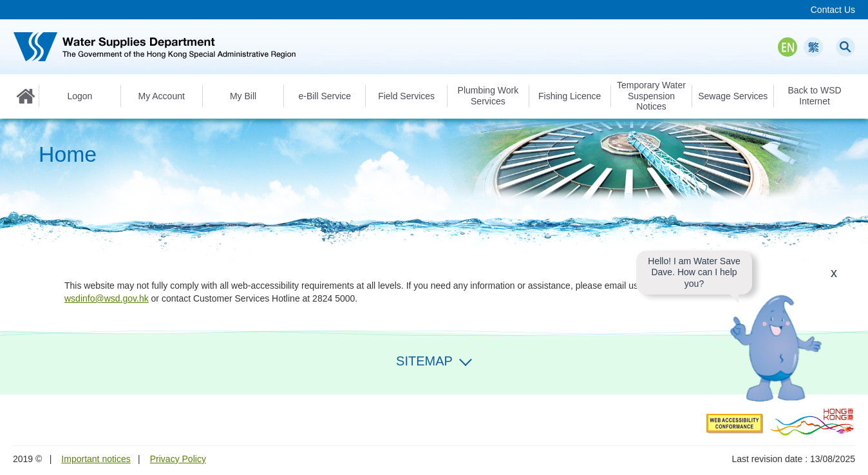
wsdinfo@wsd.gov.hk (107, 298)
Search (845, 47)
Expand (466, 360)
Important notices (96, 459)
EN (788, 47)
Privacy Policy (178, 459)
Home (26, 96)
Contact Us (833, 10)
